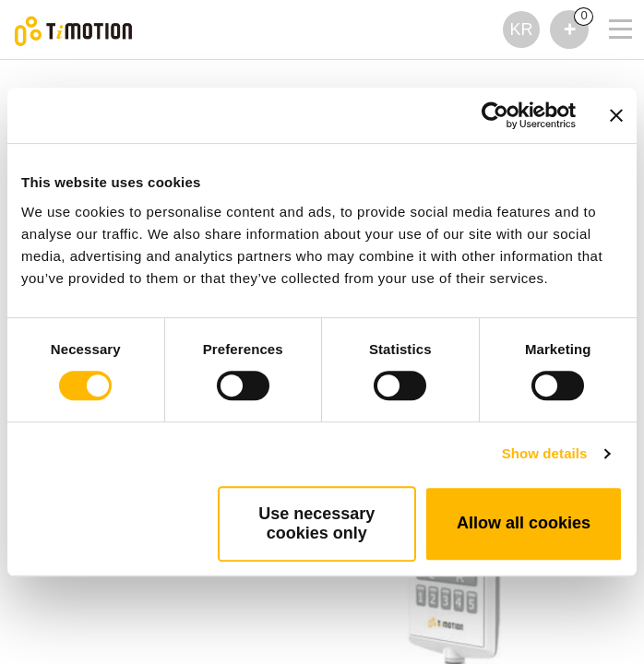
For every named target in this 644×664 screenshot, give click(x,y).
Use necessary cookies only (316, 523)
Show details (545, 453)
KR (521, 30)
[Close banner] (616, 115)
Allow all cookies (524, 523)
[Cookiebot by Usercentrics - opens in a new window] (495, 115)
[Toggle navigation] (609, 5)
